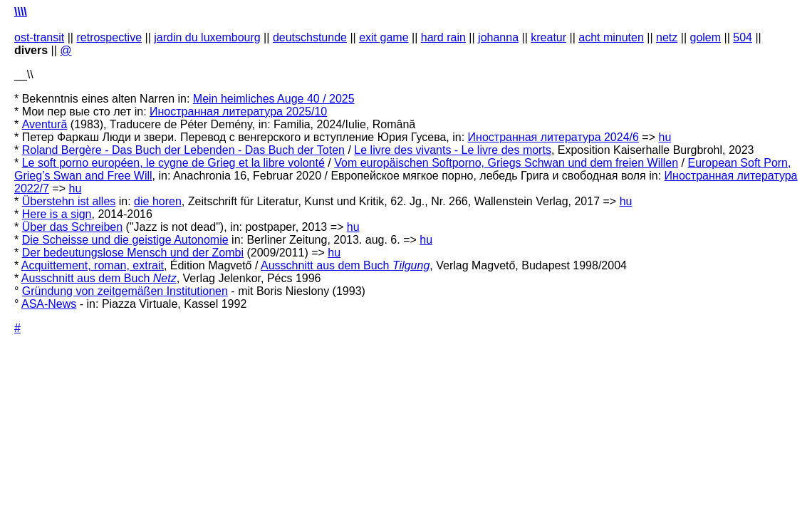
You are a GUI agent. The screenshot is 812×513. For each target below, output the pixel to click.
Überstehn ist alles (69, 201)
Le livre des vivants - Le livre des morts (453, 150)
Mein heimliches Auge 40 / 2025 (274, 99)
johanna (498, 37)
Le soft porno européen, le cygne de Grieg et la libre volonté (173, 163)
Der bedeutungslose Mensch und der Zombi (133, 253)
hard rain (443, 37)
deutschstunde (310, 37)
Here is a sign (57, 214)
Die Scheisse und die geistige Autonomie (125, 240)
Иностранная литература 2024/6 (553, 137)
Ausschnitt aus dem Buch (345, 265)
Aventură (45, 124)
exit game (384, 37)
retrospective (109, 37)
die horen (158, 201)
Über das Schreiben (72, 227)
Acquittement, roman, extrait (93, 265)
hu (665, 137)
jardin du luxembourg (207, 37)
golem (706, 37)
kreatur (548, 37)
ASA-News (49, 304)
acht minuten (611, 37)
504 (743, 37)
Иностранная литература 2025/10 (238, 112)
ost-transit (39, 37)
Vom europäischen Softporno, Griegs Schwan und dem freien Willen (506, 163)
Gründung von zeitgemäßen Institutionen (125, 291)
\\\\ (21, 12)
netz (667, 37)
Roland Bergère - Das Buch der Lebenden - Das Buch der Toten (183, 150)
